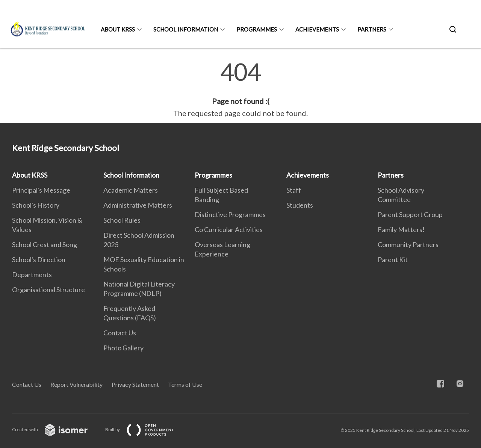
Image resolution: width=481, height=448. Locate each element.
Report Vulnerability (76, 384)
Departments (32, 275)
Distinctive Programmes (230, 214)
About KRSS (118, 29)
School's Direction (39, 259)
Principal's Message (41, 190)
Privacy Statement (135, 384)
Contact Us (120, 333)
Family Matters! (401, 229)
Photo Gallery (123, 348)
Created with (56, 429)
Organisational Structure (48, 290)
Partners (372, 29)
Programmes (257, 29)
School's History (36, 205)
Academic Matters (131, 190)
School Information (186, 29)
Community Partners (408, 244)
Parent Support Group (410, 214)
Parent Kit (393, 259)
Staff (294, 190)
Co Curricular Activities (229, 229)
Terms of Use (185, 384)
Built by (145, 429)
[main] (240, 89)
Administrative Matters (138, 205)
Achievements (317, 29)
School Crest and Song (45, 244)
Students (300, 205)
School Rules (122, 220)
